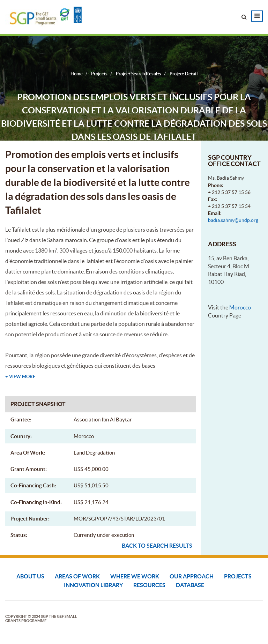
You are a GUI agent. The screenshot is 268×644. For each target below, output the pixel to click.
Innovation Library (93, 585)
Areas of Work (77, 576)
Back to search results (157, 546)
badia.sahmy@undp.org (233, 220)
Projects (238, 576)
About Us (30, 576)
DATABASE (190, 585)
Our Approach (192, 576)
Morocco (240, 307)
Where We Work (135, 576)
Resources (149, 585)
